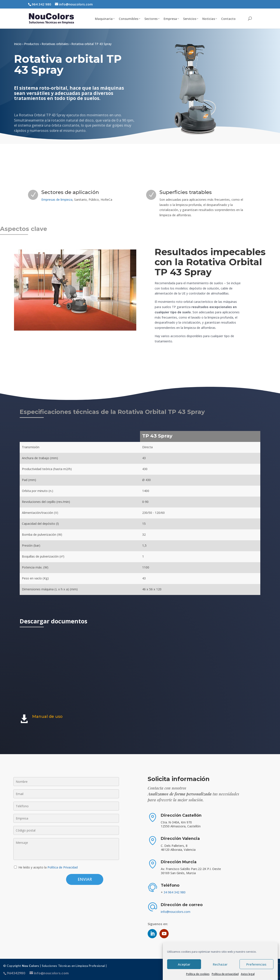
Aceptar (184, 964)
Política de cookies (198, 974)
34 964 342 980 (175, 892)
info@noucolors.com (176, 912)
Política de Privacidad (63, 867)
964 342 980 (41, 4)
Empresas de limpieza (57, 200)
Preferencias (256, 964)
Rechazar (220, 964)
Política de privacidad (225, 974)
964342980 (16, 973)
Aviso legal (248, 974)
